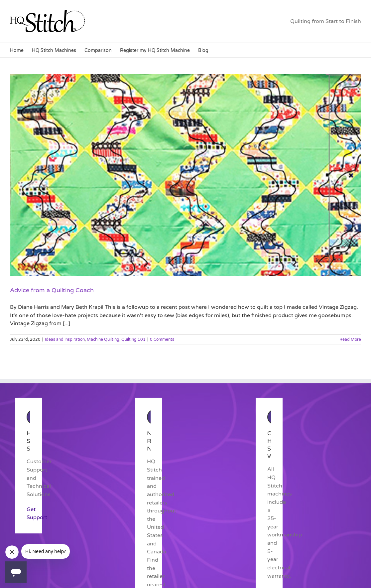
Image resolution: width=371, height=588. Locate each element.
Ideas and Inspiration (65, 339)
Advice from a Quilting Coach (52, 290)
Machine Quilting (103, 339)
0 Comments (162, 339)
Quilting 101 (133, 339)
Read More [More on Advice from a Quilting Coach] (350, 339)
